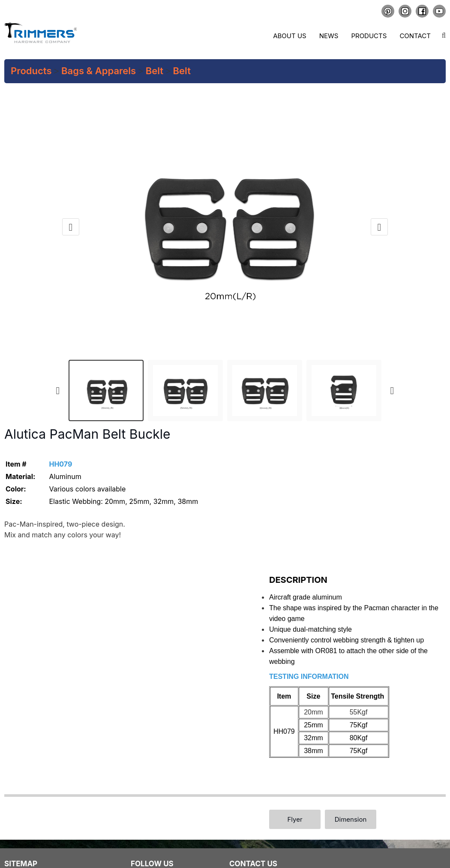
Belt (154, 71)
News (329, 36)
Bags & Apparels (99, 71)
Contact (415, 36)
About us (289, 36)
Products (369, 36)
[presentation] (71, 227)
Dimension (351, 819)
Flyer (295, 819)
